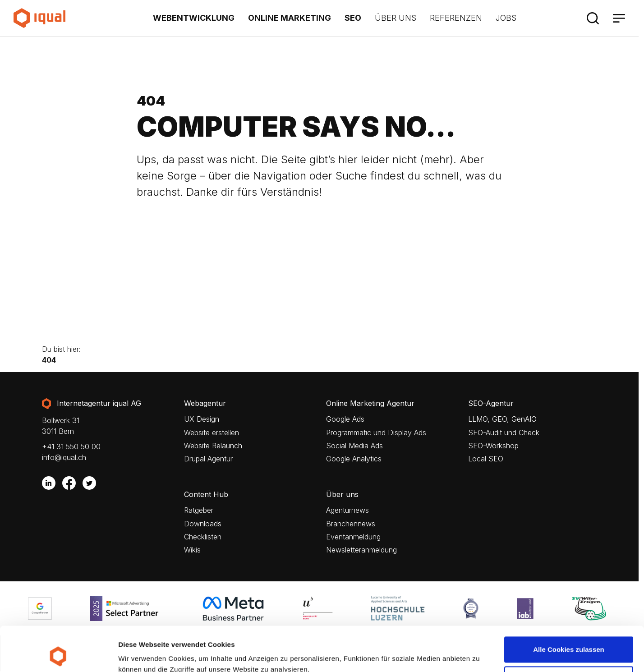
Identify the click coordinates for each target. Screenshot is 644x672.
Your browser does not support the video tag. (319, 289)
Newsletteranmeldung (361, 550)
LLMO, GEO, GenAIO (502, 419)
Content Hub (206, 495)
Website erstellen (212, 433)
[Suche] (593, 18)
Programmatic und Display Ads (376, 433)
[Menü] (619, 18)
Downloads (203, 524)
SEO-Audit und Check (504, 433)
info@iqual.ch (64, 457)
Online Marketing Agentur (370, 403)
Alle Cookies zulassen (569, 608)
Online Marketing (290, 18)
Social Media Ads (354, 446)
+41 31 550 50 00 (71, 446)
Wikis (192, 550)
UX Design (202, 419)
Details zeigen (141, 652)
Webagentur (205, 403)
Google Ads (345, 419)
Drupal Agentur (208, 459)
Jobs (506, 18)
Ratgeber (199, 510)
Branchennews (351, 524)
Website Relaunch (213, 446)
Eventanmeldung (353, 537)
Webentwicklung (194, 18)
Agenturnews (347, 510)
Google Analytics (354, 459)
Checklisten (203, 537)
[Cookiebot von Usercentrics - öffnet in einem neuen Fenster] (58, 654)
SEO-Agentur (491, 403)
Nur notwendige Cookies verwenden (569, 642)
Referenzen (456, 18)
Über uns (396, 18)
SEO (353, 18)
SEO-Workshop (493, 446)
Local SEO (486, 459)
